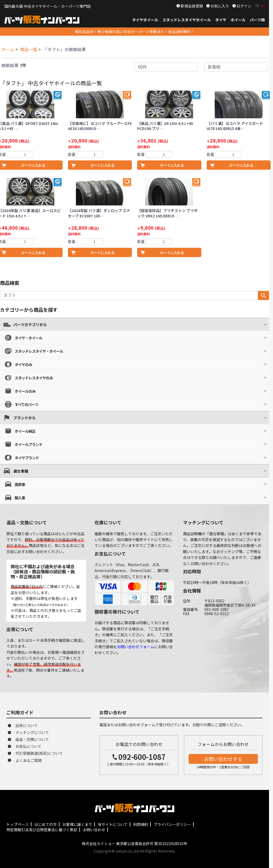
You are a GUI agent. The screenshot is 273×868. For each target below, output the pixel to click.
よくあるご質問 (28, 760)
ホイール (238, 20)
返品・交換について (32, 739)
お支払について (28, 746)
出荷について (27, 725)
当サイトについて (113, 824)
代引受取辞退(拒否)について (39, 753)
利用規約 (141, 824)
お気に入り (219, 6)
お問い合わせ (94, 830)
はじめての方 (46, 824)
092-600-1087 (142, 757)
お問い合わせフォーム (136, 647)
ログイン (244, 6)
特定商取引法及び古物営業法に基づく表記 (42, 830)
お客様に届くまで (77, 824)
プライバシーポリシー (172, 824)
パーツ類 (257, 20)
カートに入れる (102, 165)
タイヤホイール (145, 20)
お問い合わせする (223, 759)
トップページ (18, 824)
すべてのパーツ (27, 404)
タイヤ (221, 20)
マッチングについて (32, 732)
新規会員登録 (191, 6)
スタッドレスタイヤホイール (187, 20)
